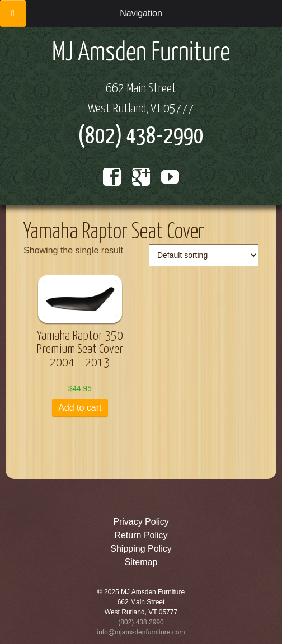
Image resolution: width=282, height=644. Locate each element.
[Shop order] (204, 255)
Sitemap (141, 562)
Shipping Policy (141, 549)
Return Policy (141, 535)
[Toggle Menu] (13, 13)
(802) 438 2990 (141, 622)
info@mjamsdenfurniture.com (141, 632)
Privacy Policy (141, 522)
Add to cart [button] (80, 408)
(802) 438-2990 (141, 137)
